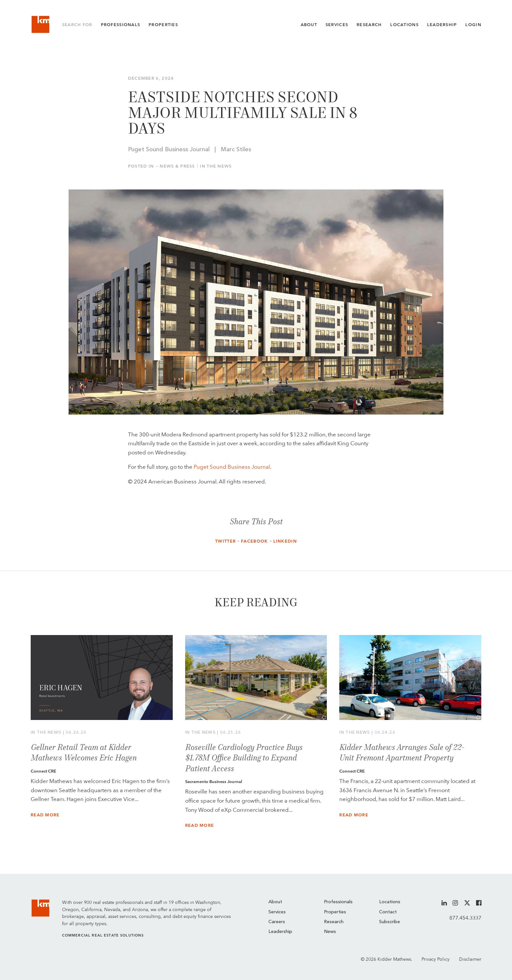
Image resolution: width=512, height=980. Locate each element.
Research (369, 25)
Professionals (121, 25)
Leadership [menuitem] (280, 932)
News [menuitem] (330, 932)
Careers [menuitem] (277, 922)
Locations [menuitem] (390, 902)
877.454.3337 (465, 918)
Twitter (225, 541)
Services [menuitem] (277, 912)
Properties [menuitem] (335, 912)
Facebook (254, 541)
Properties (163, 25)
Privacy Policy (436, 959)
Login (473, 25)
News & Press (177, 166)
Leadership (442, 25)
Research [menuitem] (334, 922)
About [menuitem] (275, 902)
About (309, 25)
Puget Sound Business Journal (232, 467)
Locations (404, 25)
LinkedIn (285, 541)
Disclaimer (470, 959)
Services (337, 25)
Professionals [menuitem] (338, 902)
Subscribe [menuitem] (390, 922)
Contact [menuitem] (388, 912)
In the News (216, 166)
